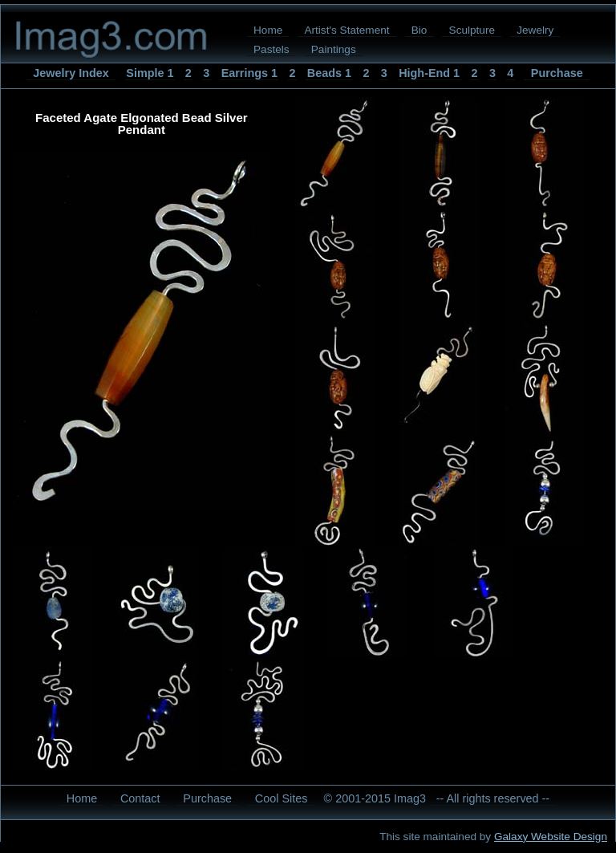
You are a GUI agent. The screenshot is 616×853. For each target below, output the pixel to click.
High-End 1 (429, 73)
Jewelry (535, 30)
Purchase (557, 73)
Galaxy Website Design (551, 837)
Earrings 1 (249, 73)
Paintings (334, 49)
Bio (419, 30)
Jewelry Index (71, 73)
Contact (140, 798)
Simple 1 (150, 73)
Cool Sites (282, 798)
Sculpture (472, 30)
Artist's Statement (346, 30)
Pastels (272, 49)
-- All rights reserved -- (493, 798)
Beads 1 (329, 73)
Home (268, 30)
